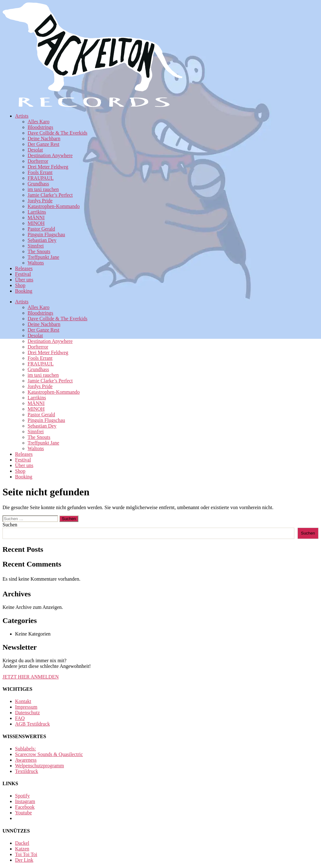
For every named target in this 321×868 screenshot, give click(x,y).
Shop (20, 285)
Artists (22, 116)
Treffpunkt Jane (43, 257)
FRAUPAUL (41, 178)
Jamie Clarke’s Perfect (50, 195)
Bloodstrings (40, 127)
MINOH (36, 223)
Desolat (35, 150)
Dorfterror (38, 161)
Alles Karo (39, 122)
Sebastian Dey (42, 240)
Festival (23, 274)
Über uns (24, 280)
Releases (24, 268)
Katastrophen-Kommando (54, 206)
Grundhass (38, 184)
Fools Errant (40, 172)
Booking (24, 291)
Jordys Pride (40, 201)
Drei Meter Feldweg (48, 167)
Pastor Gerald (41, 229)
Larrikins (37, 212)
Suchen (10, 525)
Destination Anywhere (50, 155)
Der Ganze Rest (43, 144)
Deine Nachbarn (44, 138)
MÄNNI (36, 218)
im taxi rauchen (43, 189)
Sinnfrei (36, 246)
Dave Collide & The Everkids (58, 133)
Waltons (36, 263)
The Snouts (39, 251)
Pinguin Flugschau (46, 234)
